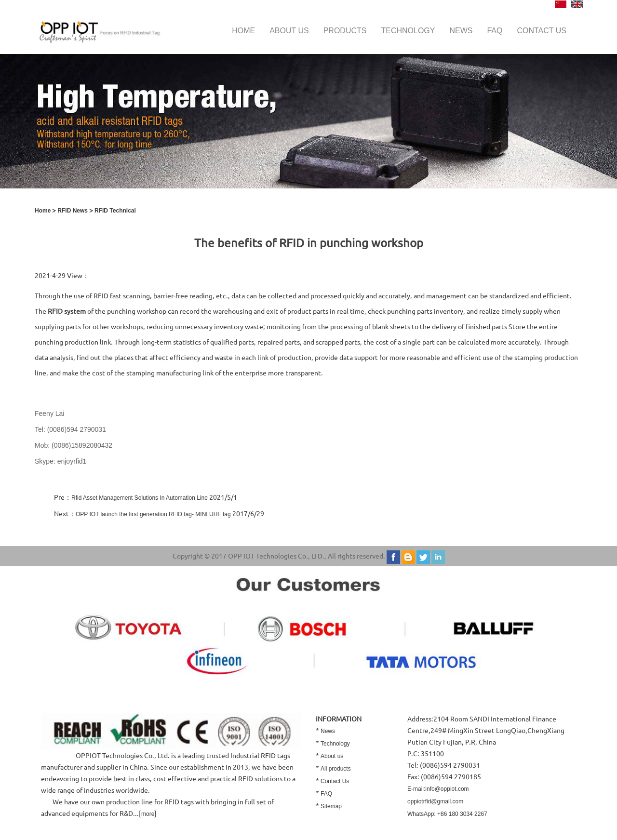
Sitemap (331, 806)
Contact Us (335, 781)
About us (289, 31)
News (461, 31)
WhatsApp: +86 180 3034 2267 (447, 814)
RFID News (73, 211)
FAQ (495, 31)
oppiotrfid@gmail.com (435, 801)
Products (345, 31)
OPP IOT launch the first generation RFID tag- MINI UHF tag (153, 514)
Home (243, 31)
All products (336, 769)
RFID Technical (115, 211)
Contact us (542, 31)
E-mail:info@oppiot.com (438, 789)
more (148, 814)
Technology (408, 31)
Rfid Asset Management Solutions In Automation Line (140, 498)
